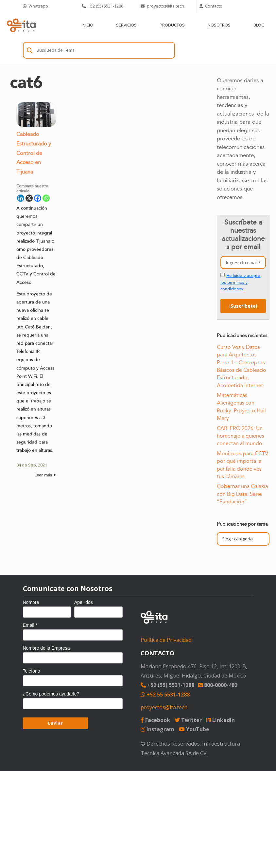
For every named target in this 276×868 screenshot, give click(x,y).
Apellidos (84, 602)
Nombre (31, 602)
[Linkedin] (21, 199)
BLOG (259, 25)
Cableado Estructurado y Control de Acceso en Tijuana (34, 154)
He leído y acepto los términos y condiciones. (240, 282)
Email (30, 625)
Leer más (45, 476)
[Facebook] (38, 199)
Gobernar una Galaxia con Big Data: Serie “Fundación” (242, 494)
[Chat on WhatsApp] (50, 6)
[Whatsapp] (46, 199)
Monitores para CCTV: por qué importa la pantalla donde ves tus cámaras (243, 465)
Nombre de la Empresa (46, 648)
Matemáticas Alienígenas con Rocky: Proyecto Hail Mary (241, 407)
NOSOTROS (219, 25)
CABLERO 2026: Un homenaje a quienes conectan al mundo (241, 436)
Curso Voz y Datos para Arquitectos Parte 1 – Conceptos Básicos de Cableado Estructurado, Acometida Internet (241, 366)
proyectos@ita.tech (164, 707)
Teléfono (32, 671)
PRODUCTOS (172, 25)
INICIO (87, 25)
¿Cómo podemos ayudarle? (51, 694)
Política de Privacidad (166, 640)
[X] (29, 199)
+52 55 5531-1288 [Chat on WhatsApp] (165, 695)
